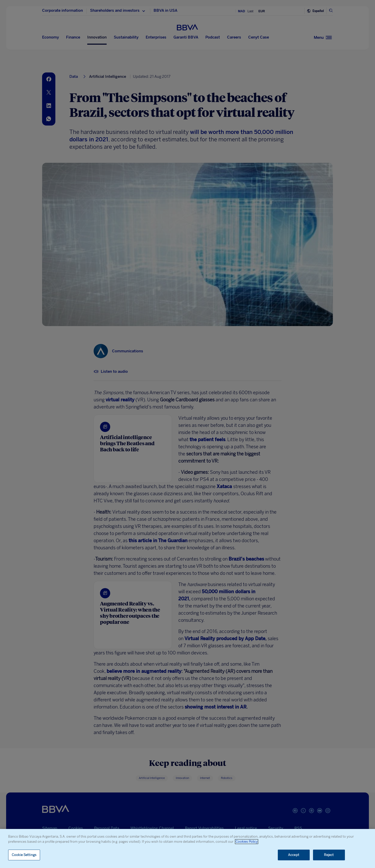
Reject (329, 855)
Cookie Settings (24, 855)
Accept (294, 855)
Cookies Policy (247, 842)
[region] (187, 848)
